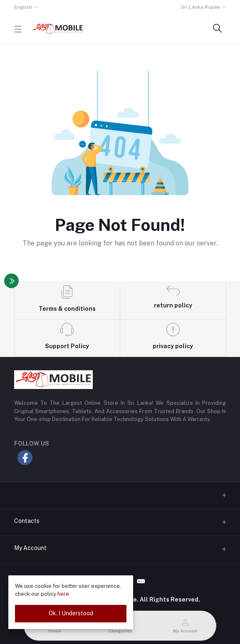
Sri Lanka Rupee (200, 7)
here (63, 594)
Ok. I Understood (71, 613)
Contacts (27, 521)
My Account (30, 548)
